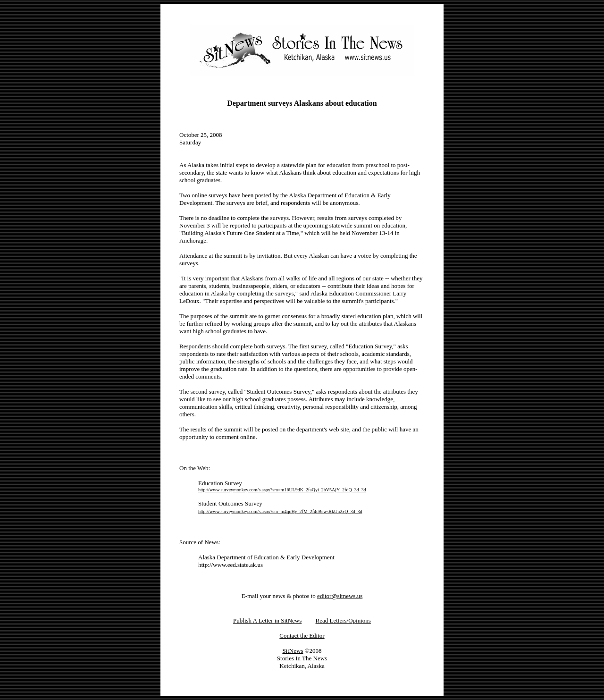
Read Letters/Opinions (343, 620)
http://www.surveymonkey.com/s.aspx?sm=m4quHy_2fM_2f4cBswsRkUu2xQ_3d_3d (280, 511)
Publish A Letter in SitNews (267, 620)
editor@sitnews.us (340, 596)
